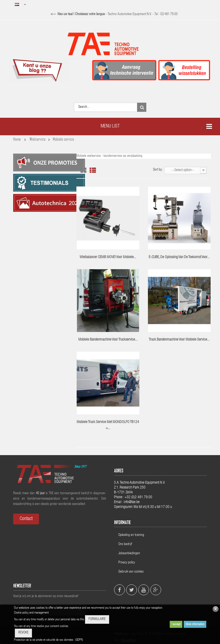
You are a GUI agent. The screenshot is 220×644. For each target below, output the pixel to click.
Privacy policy (127, 563)
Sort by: (158, 170)
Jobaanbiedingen (129, 554)
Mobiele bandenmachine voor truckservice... (108, 340)
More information (195, 624)
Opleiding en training (131, 535)
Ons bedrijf (125, 544)
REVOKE (23, 633)
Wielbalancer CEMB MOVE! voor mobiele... (108, 257)
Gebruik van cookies (131, 572)
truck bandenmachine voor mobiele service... (179, 340)
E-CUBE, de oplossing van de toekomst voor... (179, 257)
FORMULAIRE (97, 619)
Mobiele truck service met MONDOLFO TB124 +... (108, 425)
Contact (26, 519)
